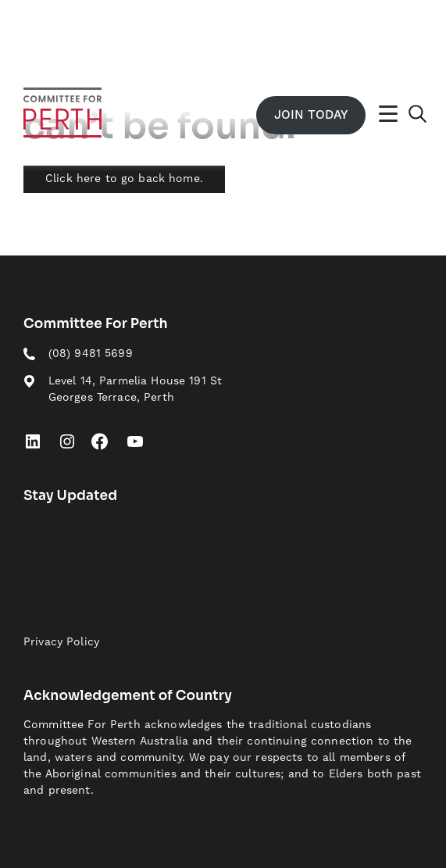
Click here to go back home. (124, 179)
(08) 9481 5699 (91, 354)
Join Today (311, 115)
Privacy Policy (61, 642)
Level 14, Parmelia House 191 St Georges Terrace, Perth (135, 389)
